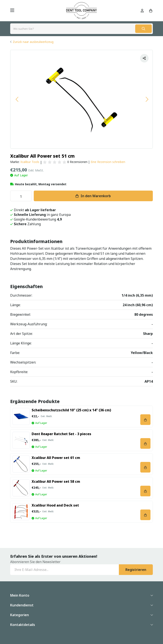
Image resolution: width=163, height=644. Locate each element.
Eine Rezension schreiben (108, 162)
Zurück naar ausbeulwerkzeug (33, 42)
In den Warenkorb (96, 196)
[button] (17, 99)
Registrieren (136, 570)
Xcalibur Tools (30, 162)
